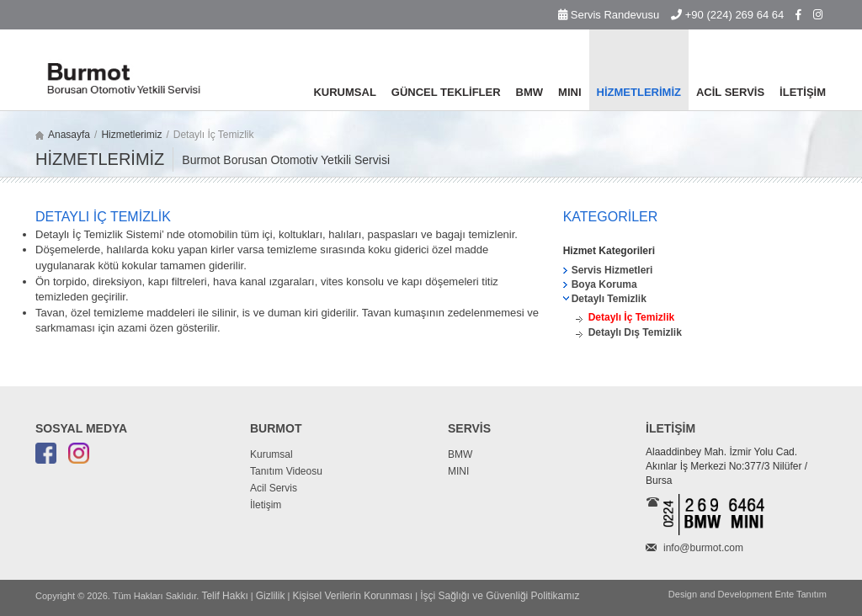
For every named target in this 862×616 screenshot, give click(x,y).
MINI (569, 92)
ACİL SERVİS (730, 92)
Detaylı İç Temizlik (632, 317)
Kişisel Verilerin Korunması (352, 596)
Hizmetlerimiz (131, 135)
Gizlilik (271, 596)
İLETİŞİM (803, 92)
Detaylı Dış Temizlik (635, 332)
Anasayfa (69, 135)
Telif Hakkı (224, 596)
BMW (530, 92)
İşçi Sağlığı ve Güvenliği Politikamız (500, 596)
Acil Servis (274, 488)
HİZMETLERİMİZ (639, 92)
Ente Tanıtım (801, 594)
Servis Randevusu (609, 15)
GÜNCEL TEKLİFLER (446, 92)
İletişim (266, 505)
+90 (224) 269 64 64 (727, 15)
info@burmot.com (703, 548)
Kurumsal (271, 454)
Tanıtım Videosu (286, 471)
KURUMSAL (344, 92)
